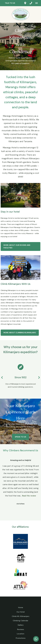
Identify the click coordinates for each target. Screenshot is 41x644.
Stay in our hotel (10, 212)
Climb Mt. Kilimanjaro (21, 616)
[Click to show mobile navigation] (37, 3)
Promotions (21, 638)
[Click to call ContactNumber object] (31, 3)
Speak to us (20, 437)
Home (21, 607)
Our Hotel (21, 612)
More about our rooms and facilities (17, 246)
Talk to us (10, 3)
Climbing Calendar (20, 621)
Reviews (21, 629)
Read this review (29, 496)
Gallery (21, 625)
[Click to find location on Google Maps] (25, 3)
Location (21, 634)
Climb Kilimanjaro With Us (16, 284)
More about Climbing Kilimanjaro (20, 333)
